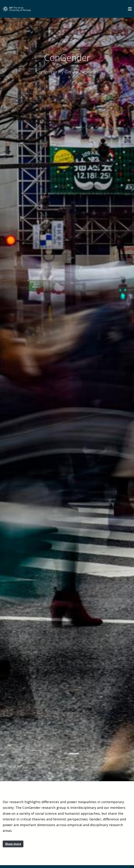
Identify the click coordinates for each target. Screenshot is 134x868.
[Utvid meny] (130, 9)
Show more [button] (13, 844)
